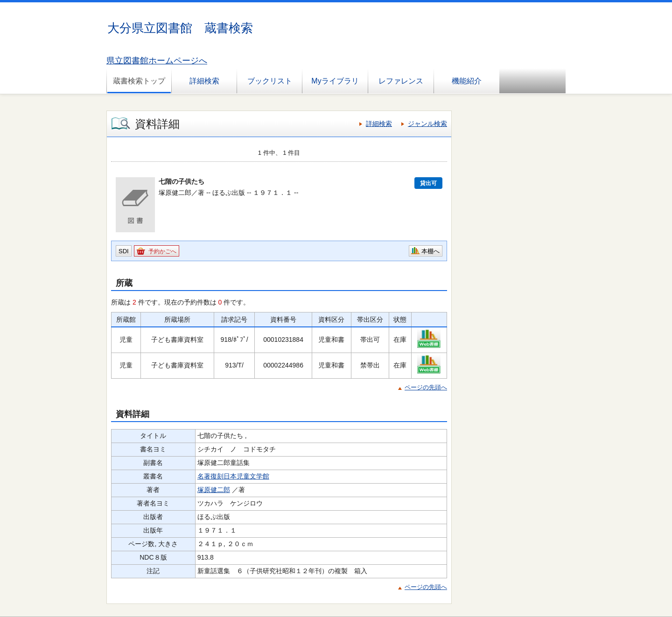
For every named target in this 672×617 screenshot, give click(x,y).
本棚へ (430, 251)
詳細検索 (204, 81)
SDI (124, 251)
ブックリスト (270, 81)
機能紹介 (467, 81)
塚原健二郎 (214, 490)
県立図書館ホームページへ (157, 61)
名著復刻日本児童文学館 (233, 476)
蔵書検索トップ (139, 81)
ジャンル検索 (427, 124)
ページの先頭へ (426, 387)
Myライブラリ (335, 81)
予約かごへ (162, 251)
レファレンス (401, 81)
